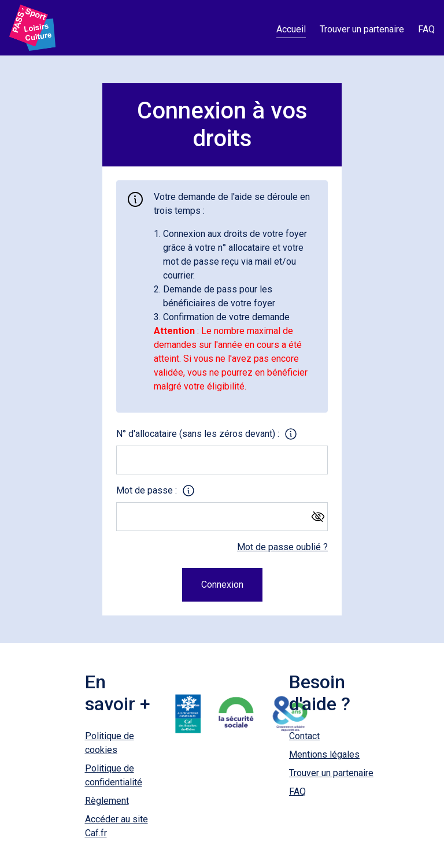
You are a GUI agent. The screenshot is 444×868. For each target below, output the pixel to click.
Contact (304, 736)
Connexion (222, 585)
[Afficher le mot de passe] (314, 515)
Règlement (107, 801)
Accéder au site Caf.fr (116, 826)
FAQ (426, 29)
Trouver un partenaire (362, 29)
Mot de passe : (147, 490)
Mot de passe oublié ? (282, 547)
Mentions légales (324, 754)
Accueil (291, 29)
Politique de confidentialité (114, 775)
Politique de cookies (110, 743)
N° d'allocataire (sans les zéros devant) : (198, 434)
